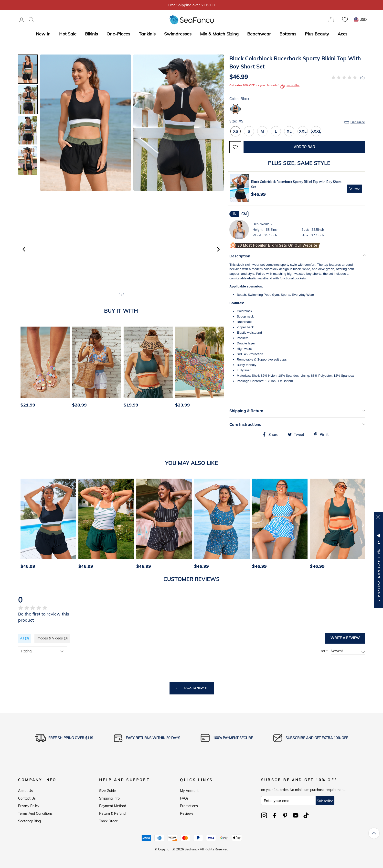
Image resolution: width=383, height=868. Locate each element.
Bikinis (91, 34)
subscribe (290, 87)
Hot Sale (68, 34)
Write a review (345, 638)
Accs (342, 34)
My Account (189, 791)
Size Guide (358, 122)
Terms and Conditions (35, 813)
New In (43, 34)
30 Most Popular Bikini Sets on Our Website (277, 245)
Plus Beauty (317, 34)
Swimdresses (178, 34)
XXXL (316, 131)
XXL (303, 131)
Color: (239, 99)
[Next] (222, 368)
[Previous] (23, 368)
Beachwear (259, 34)
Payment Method (113, 806)
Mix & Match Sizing (219, 34)
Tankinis (147, 34)
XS (236, 131)
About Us (25, 791)
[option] (44, 368)
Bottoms (288, 34)
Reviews (187, 813)
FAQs (184, 798)
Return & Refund (112, 813)
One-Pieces (118, 34)
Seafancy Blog (29, 821)
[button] (218, 249)
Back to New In (192, 688)
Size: (297, 121)
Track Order (108, 821)
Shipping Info (109, 798)
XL (289, 131)
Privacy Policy (29, 806)
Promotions (189, 806)
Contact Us (27, 798)
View (355, 189)
